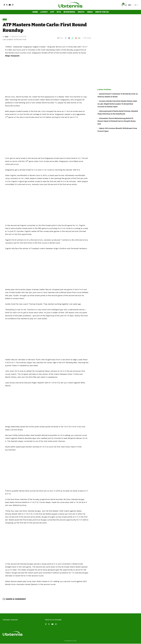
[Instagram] (13, 5)
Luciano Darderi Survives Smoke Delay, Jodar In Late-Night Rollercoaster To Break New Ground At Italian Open (117, 104)
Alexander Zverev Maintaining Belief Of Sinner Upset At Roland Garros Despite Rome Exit (117, 121)
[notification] (122, 5)
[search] (126, 5)
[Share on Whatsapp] (72, 38)
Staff (7, 37)
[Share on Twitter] (69, 38)
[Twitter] (7, 5)
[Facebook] (4, 5)
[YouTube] (10, 5)
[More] (79, 38)
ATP (5, 19)
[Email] (76, 38)
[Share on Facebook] (66, 38)
